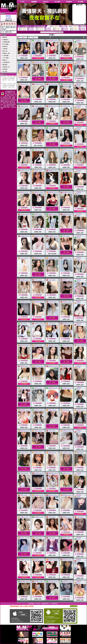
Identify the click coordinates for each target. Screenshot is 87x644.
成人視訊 (5, 71)
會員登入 (8, 16)
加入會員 (8, 18)
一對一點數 (6, 58)
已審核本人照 (6, 67)
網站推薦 (5, 65)
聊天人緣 (5, 51)
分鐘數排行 (6, 40)
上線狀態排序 (6, 62)
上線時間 (5, 49)
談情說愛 (5, 69)
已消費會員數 (6, 42)
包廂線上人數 (6, 53)
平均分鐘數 (6, 44)
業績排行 (5, 37)
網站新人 (5, 60)
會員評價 (5, 46)
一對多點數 (6, 56)
